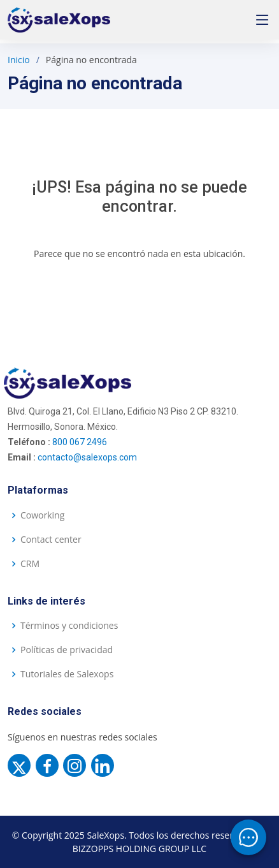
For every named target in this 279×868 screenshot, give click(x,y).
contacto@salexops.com (87, 457)
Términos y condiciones (69, 626)
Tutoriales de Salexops (67, 674)
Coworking (42, 515)
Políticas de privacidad (67, 650)
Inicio (19, 60)
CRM (30, 564)
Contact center (51, 540)
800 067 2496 (80, 442)
